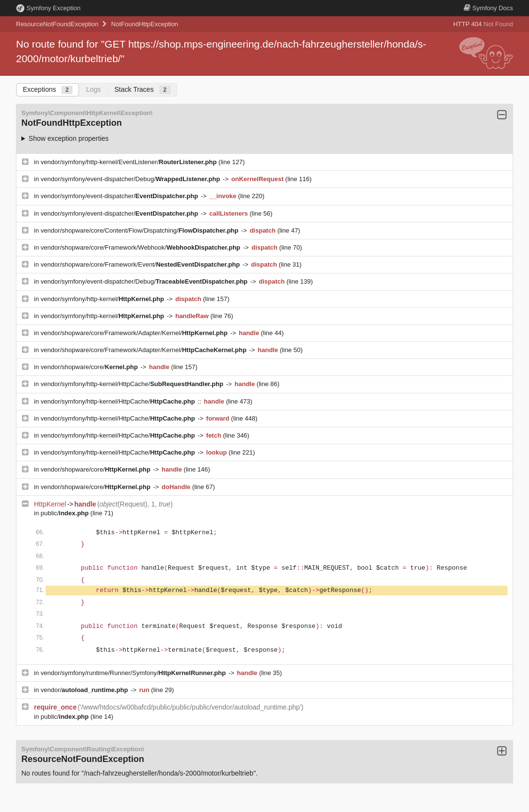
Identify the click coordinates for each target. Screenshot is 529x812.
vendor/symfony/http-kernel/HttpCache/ (133, 384)
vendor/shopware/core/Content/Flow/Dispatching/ (141, 230)
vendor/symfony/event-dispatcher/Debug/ (131, 179)
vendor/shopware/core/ (90, 367)
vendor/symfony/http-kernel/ (103, 299)
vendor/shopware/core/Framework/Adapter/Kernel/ (135, 333)
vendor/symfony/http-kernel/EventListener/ (130, 162)
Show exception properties (69, 138)
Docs (488, 8)
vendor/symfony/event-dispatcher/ (120, 196)
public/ (66, 513)
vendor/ (85, 690)
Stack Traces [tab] (142, 90)
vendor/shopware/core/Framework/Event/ (141, 264)
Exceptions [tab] (48, 90)
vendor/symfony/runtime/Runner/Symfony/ (134, 673)
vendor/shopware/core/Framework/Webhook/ (141, 247)
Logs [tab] (93, 89)
